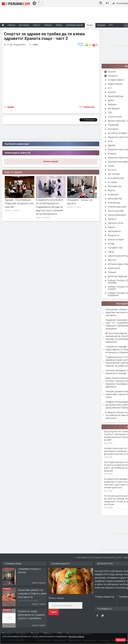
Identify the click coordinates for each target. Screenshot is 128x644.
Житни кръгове (116, 211)
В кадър (112, 153)
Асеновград (114, 203)
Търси (54, 612)
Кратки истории (116, 239)
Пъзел (111, 166)
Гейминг (112, 272)
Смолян (112, 92)
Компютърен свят (117, 207)
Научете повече (76, 636)
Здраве (11, 107)
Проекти (112, 219)
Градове (101, 25)
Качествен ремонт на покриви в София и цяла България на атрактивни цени (32, 597)
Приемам (121, 640)
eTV (110, 88)
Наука (111, 252)
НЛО (110, 141)
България (113, 129)
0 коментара (88, 107)
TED (110, 113)
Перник (112, 227)
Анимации (113, 194)
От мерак (112, 182)
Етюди (111, 244)
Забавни (112, 104)
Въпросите (113, 235)
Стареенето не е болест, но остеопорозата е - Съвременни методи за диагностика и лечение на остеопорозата (50, 207)
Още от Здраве (13, 172)
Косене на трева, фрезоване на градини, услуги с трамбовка (31, 616)
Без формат (114, 108)
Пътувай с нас (115, 248)
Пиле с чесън (56, 598)
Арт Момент (114, 174)
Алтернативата (116, 80)
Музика (112, 72)
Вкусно (111, 190)
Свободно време (74, 25)
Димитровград (115, 96)
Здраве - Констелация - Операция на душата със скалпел (19, 203)
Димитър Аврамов (117, 276)
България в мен (116, 178)
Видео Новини (115, 84)
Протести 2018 (115, 223)
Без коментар (115, 198)
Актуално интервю (117, 133)
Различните (114, 268)
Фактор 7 (112, 260)
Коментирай (51, 161)
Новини (48, 25)
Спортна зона (115, 117)
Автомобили (114, 231)
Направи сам (115, 186)
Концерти (113, 76)
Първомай (113, 125)
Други (111, 100)
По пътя (112, 170)
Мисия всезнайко (117, 215)
